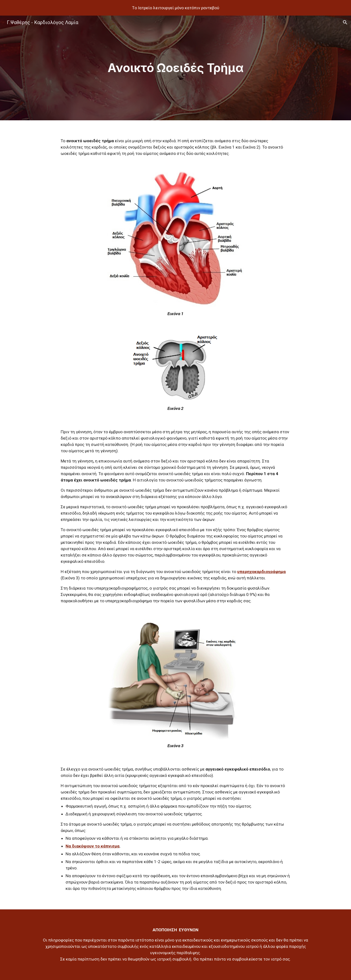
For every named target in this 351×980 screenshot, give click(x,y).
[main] (175, 68)
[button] (345, 22)
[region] (175, 8)
